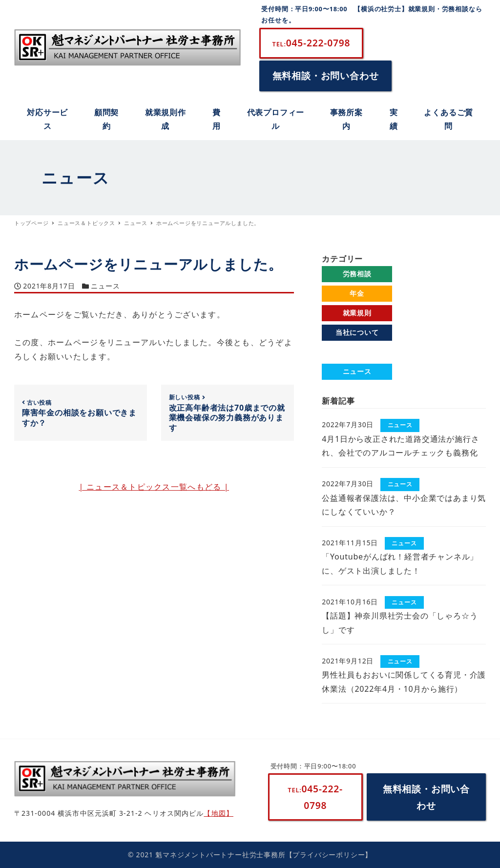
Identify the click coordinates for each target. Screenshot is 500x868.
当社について (357, 332)
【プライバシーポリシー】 (329, 855)
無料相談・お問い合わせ (326, 75)
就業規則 (357, 313)
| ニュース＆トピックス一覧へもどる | (154, 487)
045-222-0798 (312, 43)
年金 (357, 293)
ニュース (105, 286)
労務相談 (357, 274)
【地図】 (218, 813)
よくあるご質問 (357, 352)
